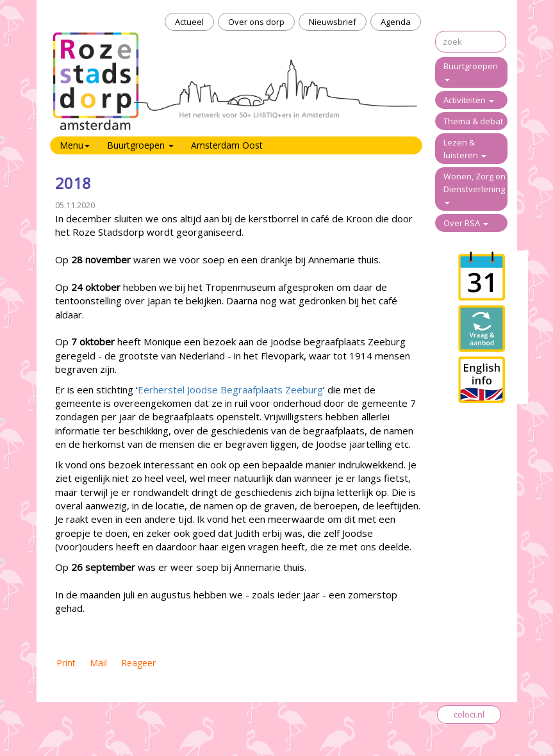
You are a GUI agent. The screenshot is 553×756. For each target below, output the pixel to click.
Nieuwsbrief (333, 22)
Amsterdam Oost (227, 145)
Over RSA (466, 223)
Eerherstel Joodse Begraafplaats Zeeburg (230, 390)
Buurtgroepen (471, 71)
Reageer (138, 663)
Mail (98, 663)
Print (66, 663)
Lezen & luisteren (465, 149)
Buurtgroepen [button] (140, 145)
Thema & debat (473, 121)
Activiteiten (469, 100)
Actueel (189, 22)
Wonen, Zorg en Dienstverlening (475, 187)
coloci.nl (469, 714)
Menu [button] (75, 145)
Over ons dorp (256, 22)
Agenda (396, 22)
